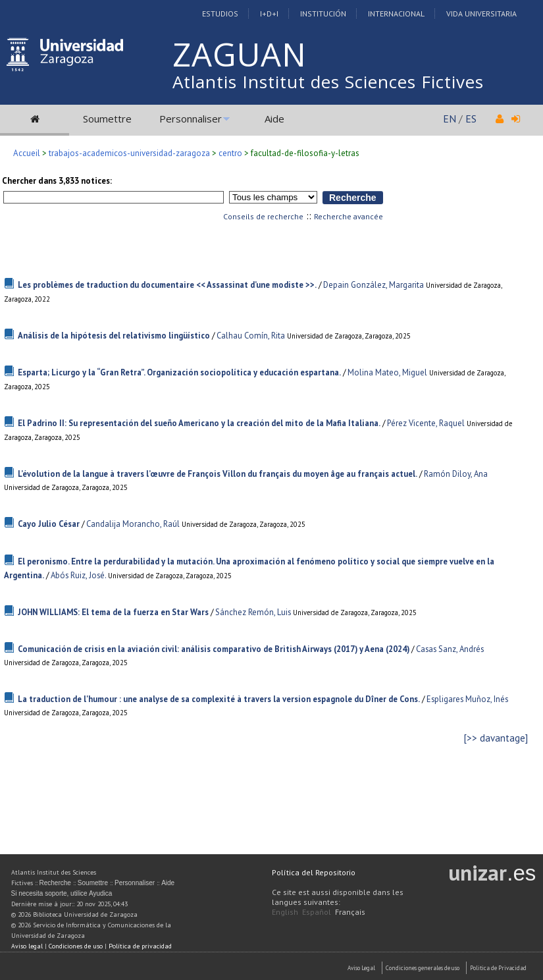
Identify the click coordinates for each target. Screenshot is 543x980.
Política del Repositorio (314, 872)
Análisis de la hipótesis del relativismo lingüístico (114, 336)
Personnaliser (191, 119)
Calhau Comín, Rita (251, 336)
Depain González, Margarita (374, 285)
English (285, 912)
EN (450, 119)
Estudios (220, 14)
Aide (274, 119)
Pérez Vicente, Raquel (426, 423)
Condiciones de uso (76, 946)
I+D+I (269, 14)
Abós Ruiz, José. (78, 575)
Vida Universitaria (481, 14)
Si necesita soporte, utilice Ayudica (62, 893)
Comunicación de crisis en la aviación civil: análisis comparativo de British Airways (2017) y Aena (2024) (214, 649)
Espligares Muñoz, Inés (467, 699)
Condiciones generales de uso (423, 968)
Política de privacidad (140, 946)
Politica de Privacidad (498, 968)
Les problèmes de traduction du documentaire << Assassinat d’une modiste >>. (167, 285)
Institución (323, 14)
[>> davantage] (496, 738)
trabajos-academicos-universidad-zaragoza (129, 153)
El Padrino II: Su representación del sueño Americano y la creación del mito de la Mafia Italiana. (199, 423)
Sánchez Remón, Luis (253, 612)
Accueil (27, 153)
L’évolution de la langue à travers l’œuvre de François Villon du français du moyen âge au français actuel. (218, 474)
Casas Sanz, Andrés (450, 649)
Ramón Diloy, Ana (456, 474)
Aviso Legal (361, 968)
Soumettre (107, 119)
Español (317, 912)
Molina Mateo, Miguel (387, 372)
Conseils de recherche (263, 216)
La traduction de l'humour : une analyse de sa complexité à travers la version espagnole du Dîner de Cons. (219, 699)
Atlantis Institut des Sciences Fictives (328, 82)
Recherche (55, 883)
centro (230, 153)
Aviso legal (27, 946)
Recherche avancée (349, 216)
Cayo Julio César (49, 524)
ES (471, 119)
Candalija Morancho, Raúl (133, 524)
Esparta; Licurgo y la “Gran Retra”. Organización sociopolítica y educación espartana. (179, 372)
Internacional (396, 14)
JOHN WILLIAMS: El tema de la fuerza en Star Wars (113, 612)
